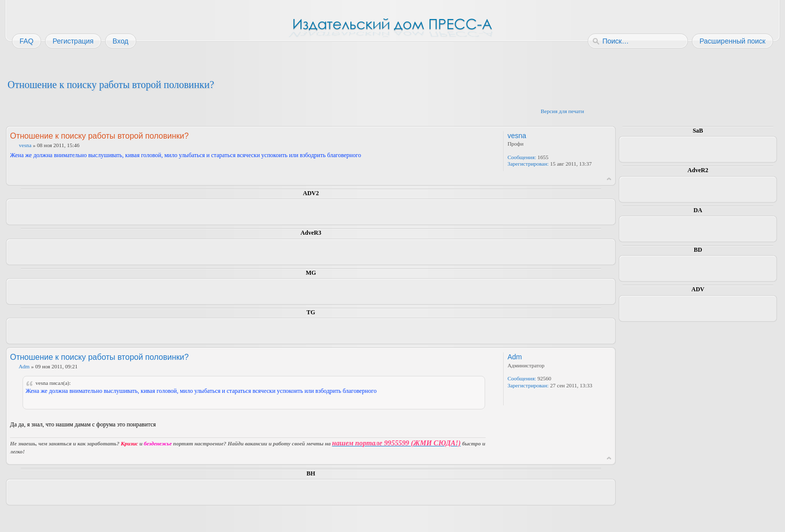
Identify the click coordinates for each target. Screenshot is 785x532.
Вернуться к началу (609, 179)
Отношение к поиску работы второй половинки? (111, 85)
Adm (24, 366)
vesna (25, 145)
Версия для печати (562, 111)
